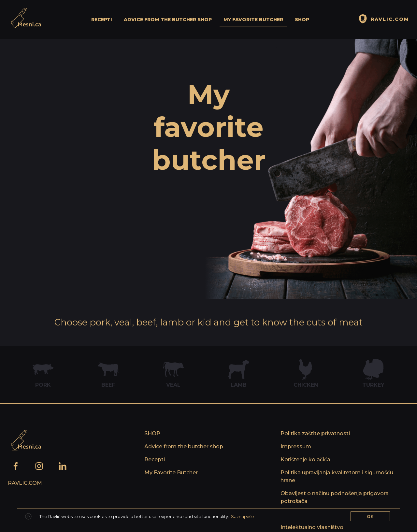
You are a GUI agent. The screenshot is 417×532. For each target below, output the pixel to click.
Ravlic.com (25, 483)
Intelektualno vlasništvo (312, 527)
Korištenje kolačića (305, 460)
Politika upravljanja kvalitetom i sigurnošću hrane (337, 476)
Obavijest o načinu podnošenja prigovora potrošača (335, 497)
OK (370, 517)
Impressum (296, 446)
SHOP (302, 20)
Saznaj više (243, 516)
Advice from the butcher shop (168, 20)
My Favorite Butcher (253, 20)
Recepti (102, 20)
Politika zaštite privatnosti (315, 433)
